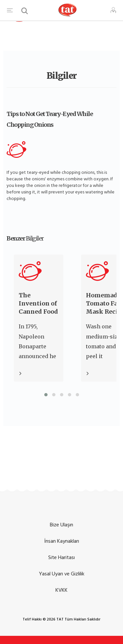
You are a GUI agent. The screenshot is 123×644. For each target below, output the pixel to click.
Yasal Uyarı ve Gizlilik (62, 574)
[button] (46, 395)
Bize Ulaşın (61, 525)
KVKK (61, 590)
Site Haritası (61, 557)
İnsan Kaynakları (62, 541)
